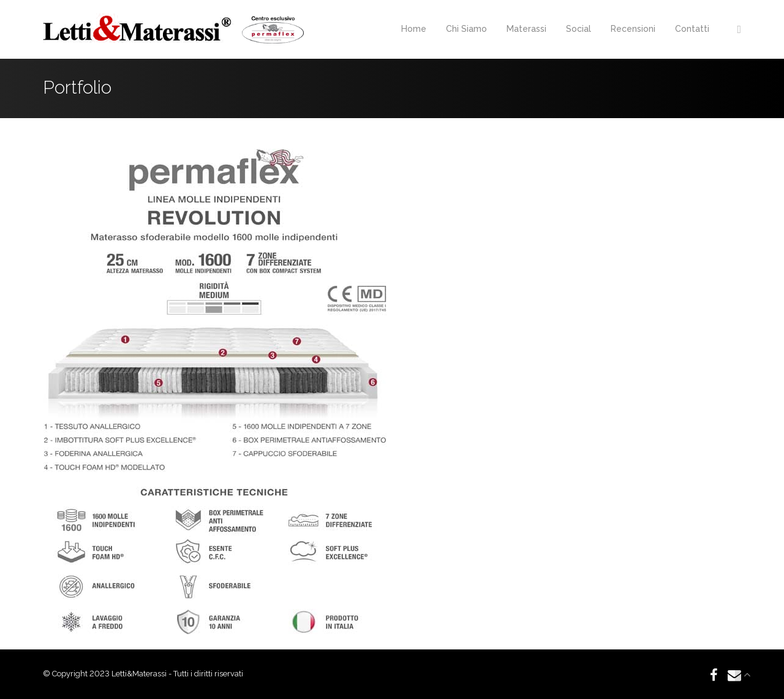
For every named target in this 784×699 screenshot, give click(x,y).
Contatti (692, 29)
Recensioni (633, 29)
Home (414, 29)
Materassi (526, 29)
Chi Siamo (466, 29)
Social (579, 29)
